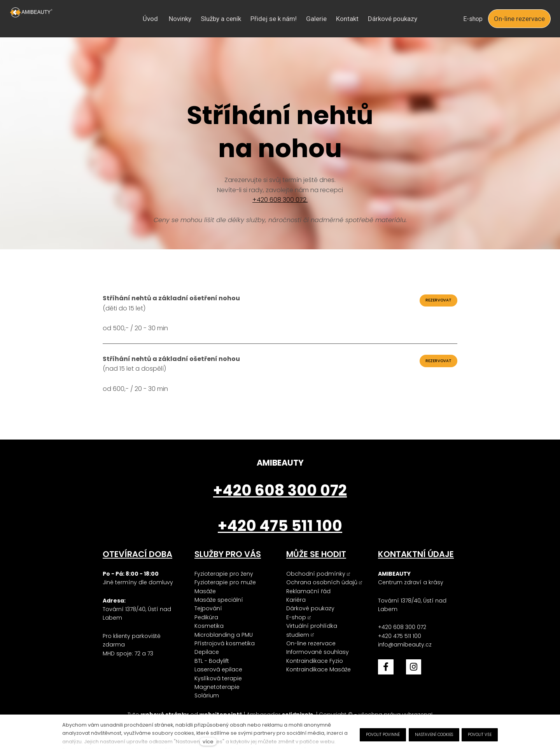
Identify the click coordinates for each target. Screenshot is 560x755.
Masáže (205, 591)
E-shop (296, 617)
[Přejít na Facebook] (386, 667)
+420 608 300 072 (402, 627)
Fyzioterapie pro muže (225, 582)
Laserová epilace (218, 669)
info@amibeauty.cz (405, 645)
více (208, 742)
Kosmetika (209, 626)
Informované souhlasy (318, 652)
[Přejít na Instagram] (414, 667)
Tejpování (208, 608)
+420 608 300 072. (280, 202)
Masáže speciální (219, 600)
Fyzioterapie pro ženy (224, 574)
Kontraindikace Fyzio (315, 661)
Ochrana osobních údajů (322, 582)
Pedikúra (206, 617)
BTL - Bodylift (212, 661)
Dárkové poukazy (310, 608)
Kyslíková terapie (218, 678)
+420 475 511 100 (400, 636)
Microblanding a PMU (224, 635)
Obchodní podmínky (316, 574)
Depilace (207, 652)
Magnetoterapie (217, 687)
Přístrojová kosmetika (225, 643)
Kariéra (296, 600)
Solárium (207, 695)
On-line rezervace (311, 643)
